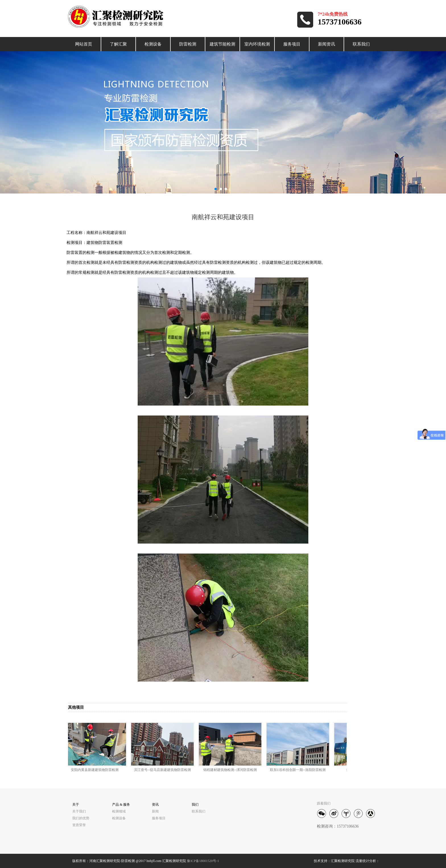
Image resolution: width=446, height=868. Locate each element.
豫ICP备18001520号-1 (203, 861)
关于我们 (79, 811)
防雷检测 (188, 44)
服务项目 (292, 44)
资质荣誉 (79, 825)
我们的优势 (81, 818)
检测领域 (119, 811)
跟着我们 (324, 803)
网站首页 (84, 44)
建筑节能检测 (222, 44)
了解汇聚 (118, 44)
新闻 (155, 811)
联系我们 (361, 44)
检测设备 (153, 44)
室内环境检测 (257, 44)
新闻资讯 (327, 44)
